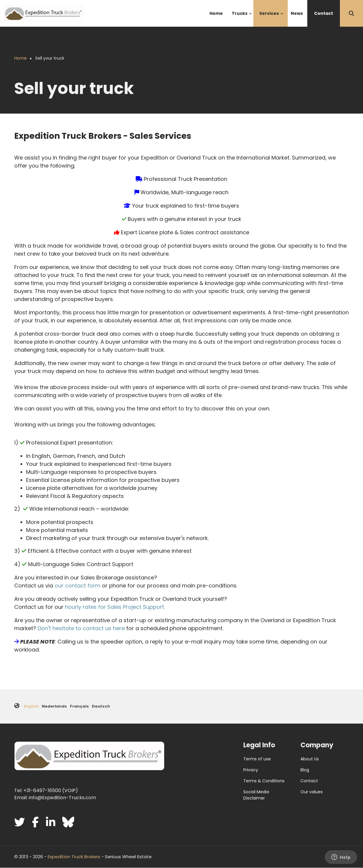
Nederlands (54, 706)
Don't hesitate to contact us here (81, 628)
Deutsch (101, 706)
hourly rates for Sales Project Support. (115, 607)
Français (79, 706)
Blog (305, 770)
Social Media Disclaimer (256, 795)
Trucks (242, 19)
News (297, 13)
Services (272, 19)
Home (216, 13)
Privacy (251, 770)
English (31, 706)
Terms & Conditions (264, 781)
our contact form (77, 586)
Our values (312, 792)
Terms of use (257, 759)
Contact (324, 13)
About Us (310, 759)
